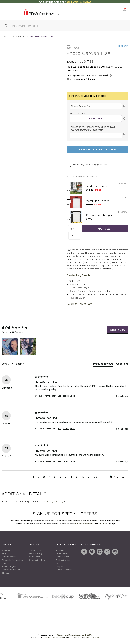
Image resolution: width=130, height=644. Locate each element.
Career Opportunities (11, 570)
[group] (17, 328)
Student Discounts (64, 570)
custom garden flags (54, 502)
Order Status (61, 554)
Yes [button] (59, 396)
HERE (102, 524)
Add (68, 190)
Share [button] (73, 396)
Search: (11, 360)
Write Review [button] (118, 330)
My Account (61, 550)
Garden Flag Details (78, 275)
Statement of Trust (37, 560)
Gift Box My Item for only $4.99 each (90, 164)
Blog (4, 554)
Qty (72, 229)
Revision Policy (36, 554)
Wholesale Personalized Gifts (12, 562)
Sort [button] (6, 364)
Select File (96, 119)
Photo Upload (77, 113)
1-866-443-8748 (92, 638)
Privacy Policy (35, 550)
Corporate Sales (9, 557)
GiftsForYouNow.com (54, 638)
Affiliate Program (9, 567)
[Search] (23, 364)
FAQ (58, 563)
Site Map (6, 573)
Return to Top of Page (80, 304)
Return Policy (35, 557)
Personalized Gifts (18, 36)
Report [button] (66, 396)
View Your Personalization (97, 150)
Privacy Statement (84, 524)
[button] (10, 347)
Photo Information (64, 557)
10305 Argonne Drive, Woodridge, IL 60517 (73, 635)
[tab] (103, 364)
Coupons (60, 567)
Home (4, 36)
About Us (6, 550)
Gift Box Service (63, 560)
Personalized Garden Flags (41, 36)
